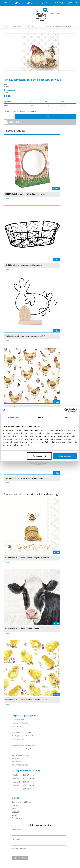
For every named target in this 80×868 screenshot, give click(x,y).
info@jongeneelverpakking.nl (26, 746)
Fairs (14, 808)
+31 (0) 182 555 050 (18, 726)
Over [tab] (66, 417)
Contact (41, 21)
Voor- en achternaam (20, 848)
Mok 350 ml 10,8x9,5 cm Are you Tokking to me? (29, 478)
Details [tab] (40, 417)
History (15, 805)
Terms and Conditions (21, 802)
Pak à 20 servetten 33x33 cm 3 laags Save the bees (30, 558)
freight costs (18, 818)
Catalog (15, 812)
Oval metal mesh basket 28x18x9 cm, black (27, 265)
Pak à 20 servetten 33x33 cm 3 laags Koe (26, 629)
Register (19, 3)
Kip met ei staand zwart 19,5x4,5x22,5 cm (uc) (28, 336)
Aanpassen (40, 456)
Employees (17, 815)
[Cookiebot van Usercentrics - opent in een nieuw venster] (66, 410)
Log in (30, 3)
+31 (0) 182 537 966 (18, 739)
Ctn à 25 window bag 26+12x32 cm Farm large (28, 194)
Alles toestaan (65, 456)
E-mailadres (17, 829)
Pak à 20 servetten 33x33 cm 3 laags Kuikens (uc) (29, 700)
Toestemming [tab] (14, 417)
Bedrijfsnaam (18, 839)
